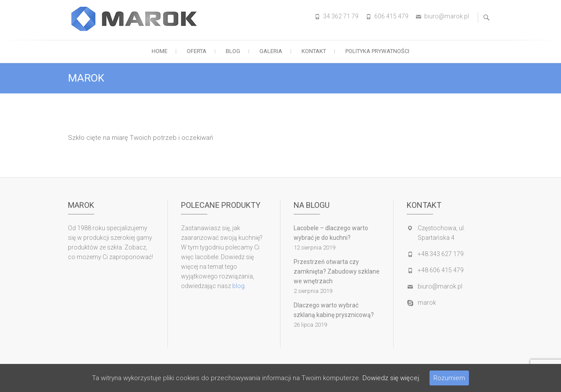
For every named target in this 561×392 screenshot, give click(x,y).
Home (160, 51)
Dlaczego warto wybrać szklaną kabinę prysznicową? (334, 310)
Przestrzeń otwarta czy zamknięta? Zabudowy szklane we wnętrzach (337, 271)
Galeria (271, 51)
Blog (233, 51)
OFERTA (197, 51)
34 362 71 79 (341, 16)
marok (427, 303)
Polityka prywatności (377, 51)
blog (238, 286)
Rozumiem (449, 378)
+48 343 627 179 (441, 254)
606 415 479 (391, 16)
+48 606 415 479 (441, 270)
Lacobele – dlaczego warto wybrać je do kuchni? (331, 233)
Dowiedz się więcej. (392, 378)
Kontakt (314, 51)
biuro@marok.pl (447, 16)
